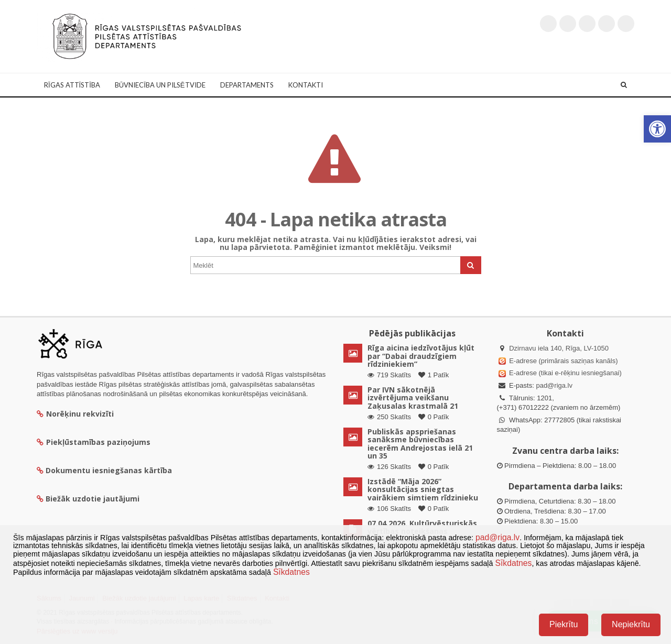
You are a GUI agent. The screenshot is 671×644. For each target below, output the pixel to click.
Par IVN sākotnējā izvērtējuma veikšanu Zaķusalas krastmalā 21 (413, 398)
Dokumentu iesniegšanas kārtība (109, 470)
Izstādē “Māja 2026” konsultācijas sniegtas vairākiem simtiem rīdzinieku (423, 489)
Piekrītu (564, 624)
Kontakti (306, 85)
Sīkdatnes (513, 563)
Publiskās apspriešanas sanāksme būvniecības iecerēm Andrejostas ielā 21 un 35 (420, 444)
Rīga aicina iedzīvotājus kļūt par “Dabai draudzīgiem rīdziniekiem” (421, 356)
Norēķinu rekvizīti (75, 414)
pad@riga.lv (554, 385)
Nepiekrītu (631, 624)
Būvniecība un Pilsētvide (160, 85)
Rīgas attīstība (72, 85)
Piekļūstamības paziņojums (94, 442)
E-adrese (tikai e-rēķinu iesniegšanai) (565, 373)
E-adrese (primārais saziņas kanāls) (563, 361)
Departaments (247, 85)
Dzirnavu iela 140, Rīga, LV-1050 (559, 348)
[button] (657, 129)
